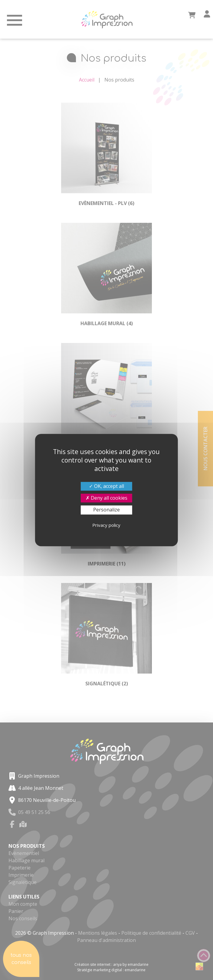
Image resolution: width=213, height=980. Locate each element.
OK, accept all (106, 486)
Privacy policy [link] (106, 525)
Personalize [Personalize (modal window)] (106, 510)
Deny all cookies (106, 498)
